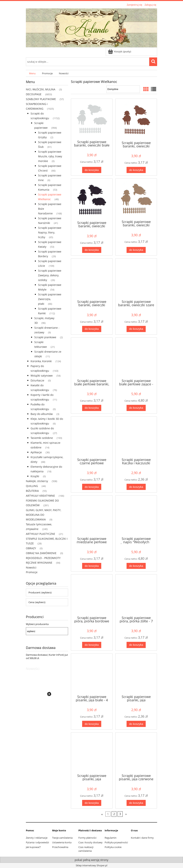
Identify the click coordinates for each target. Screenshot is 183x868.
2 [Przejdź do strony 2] (114, 814)
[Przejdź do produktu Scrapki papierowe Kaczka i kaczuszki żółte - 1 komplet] (136, 437)
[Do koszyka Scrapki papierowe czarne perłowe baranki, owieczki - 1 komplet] (92, 487)
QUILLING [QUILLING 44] (32, 486)
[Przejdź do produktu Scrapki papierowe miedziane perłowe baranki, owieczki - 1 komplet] (92, 516)
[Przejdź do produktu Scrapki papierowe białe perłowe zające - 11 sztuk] (136, 358)
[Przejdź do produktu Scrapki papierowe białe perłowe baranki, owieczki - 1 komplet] (92, 358)
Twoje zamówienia (62, 838)
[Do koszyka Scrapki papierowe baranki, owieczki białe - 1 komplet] (92, 170)
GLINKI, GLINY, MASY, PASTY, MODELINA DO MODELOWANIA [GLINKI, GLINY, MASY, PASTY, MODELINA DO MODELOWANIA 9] (43, 515)
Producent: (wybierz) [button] (40, 592)
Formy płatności (87, 838)
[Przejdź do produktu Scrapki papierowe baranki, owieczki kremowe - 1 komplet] (92, 279)
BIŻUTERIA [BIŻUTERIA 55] (32, 491)
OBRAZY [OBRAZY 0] (31, 548)
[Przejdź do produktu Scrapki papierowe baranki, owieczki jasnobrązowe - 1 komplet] (136, 199)
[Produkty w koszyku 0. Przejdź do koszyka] (120, 51)
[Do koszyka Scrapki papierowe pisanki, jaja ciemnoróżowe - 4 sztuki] (92, 803)
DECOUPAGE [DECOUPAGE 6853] (34, 94)
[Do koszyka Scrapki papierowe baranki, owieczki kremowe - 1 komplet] (92, 329)
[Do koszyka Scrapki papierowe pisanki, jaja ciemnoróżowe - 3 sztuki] (136, 724)
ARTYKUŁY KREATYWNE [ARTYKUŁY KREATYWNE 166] (40, 496)
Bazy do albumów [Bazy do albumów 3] (42, 414)
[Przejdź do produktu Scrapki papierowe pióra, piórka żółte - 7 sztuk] (136, 595)
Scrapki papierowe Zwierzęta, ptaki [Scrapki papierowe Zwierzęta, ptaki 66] (50, 299)
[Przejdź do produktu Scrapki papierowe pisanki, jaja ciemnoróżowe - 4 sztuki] (92, 753)
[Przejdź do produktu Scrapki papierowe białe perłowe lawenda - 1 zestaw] (47, 712)
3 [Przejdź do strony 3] (120, 814)
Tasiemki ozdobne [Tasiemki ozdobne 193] (42, 438)
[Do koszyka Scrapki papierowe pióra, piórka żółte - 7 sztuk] (136, 645)
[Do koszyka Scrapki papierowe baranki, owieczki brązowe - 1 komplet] (136, 170)
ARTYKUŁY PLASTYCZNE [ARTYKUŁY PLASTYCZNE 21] (40, 534)
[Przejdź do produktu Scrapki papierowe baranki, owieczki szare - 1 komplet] (136, 279)
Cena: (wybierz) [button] (37, 602)
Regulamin (111, 838)
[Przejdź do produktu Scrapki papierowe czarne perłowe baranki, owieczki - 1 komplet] (92, 437)
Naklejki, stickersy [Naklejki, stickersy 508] (37, 481)
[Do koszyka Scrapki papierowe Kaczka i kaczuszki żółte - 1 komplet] (136, 487)
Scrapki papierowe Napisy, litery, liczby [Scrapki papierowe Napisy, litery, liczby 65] (50, 232)
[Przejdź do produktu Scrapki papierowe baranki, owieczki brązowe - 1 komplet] (136, 119)
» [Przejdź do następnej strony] (126, 814)
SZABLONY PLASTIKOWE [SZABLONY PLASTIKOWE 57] (41, 99)
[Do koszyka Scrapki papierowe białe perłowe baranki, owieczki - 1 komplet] (92, 408)
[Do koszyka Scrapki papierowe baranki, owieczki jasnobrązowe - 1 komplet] (136, 250)
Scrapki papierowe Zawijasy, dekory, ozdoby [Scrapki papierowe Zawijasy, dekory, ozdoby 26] (50, 275)
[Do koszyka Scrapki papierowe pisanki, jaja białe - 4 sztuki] (92, 724)
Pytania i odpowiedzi (37, 842)
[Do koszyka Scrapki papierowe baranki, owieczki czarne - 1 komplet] (92, 250)
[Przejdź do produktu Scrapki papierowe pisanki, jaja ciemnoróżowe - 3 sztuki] (136, 674)
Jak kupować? (33, 847)
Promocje (32, 572)
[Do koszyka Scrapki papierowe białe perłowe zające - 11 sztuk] (136, 408)
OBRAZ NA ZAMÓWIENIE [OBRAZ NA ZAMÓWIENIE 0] (41, 553)
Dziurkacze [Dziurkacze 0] (37, 380)
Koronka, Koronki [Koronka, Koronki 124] (41, 361)
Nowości (31, 567)
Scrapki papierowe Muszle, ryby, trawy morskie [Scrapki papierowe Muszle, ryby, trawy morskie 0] (50, 156)
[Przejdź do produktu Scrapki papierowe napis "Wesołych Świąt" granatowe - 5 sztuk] (136, 516)
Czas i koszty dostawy (90, 842)
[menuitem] (32, 73)
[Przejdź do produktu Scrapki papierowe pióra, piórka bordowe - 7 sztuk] (92, 595)
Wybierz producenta (37, 624)
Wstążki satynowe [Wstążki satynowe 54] (42, 376)
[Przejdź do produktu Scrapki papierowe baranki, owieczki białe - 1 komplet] (92, 119)
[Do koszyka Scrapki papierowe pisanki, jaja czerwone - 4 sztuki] (136, 803)
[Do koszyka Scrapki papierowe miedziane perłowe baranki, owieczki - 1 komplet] (92, 566)
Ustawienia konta (62, 842)
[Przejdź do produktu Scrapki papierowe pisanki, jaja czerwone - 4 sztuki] (136, 753)
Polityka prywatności (116, 842)
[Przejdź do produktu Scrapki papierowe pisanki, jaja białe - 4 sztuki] (92, 674)
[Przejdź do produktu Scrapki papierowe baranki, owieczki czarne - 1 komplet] (92, 199)
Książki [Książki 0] (35, 476)
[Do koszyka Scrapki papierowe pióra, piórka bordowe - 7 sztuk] (92, 645)
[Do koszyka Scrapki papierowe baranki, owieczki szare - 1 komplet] (136, 329)
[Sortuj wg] (123, 89)
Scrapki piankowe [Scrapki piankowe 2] (45, 337)
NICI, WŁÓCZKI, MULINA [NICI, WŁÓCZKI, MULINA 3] (41, 89)
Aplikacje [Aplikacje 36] (36, 452)
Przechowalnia (60, 847)
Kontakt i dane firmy (142, 838)
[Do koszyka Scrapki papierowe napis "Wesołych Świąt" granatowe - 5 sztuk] (136, 566)
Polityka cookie (113, 847)
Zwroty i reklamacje (37, 838)
